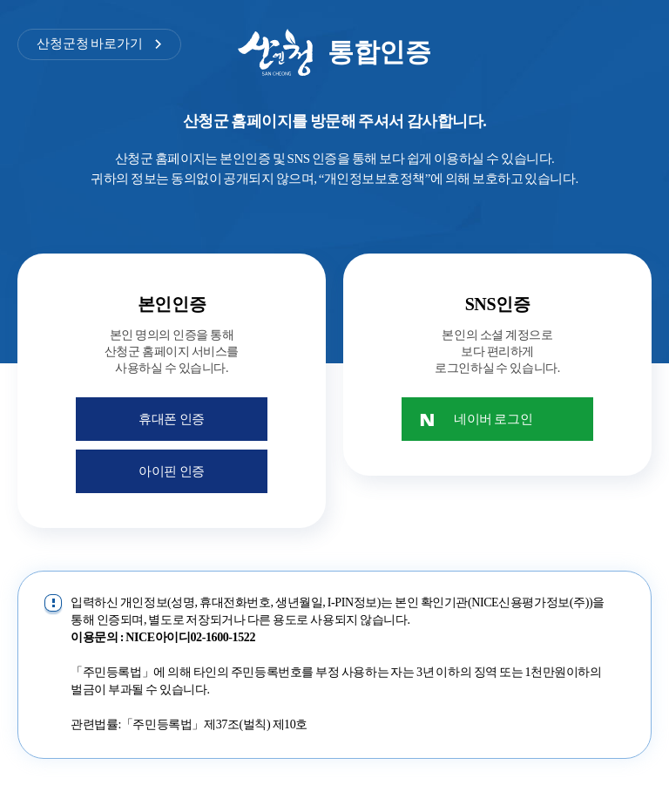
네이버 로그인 (493, 419)
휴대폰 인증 (172, 419)
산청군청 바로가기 (90, 44)
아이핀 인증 (172, 471)
